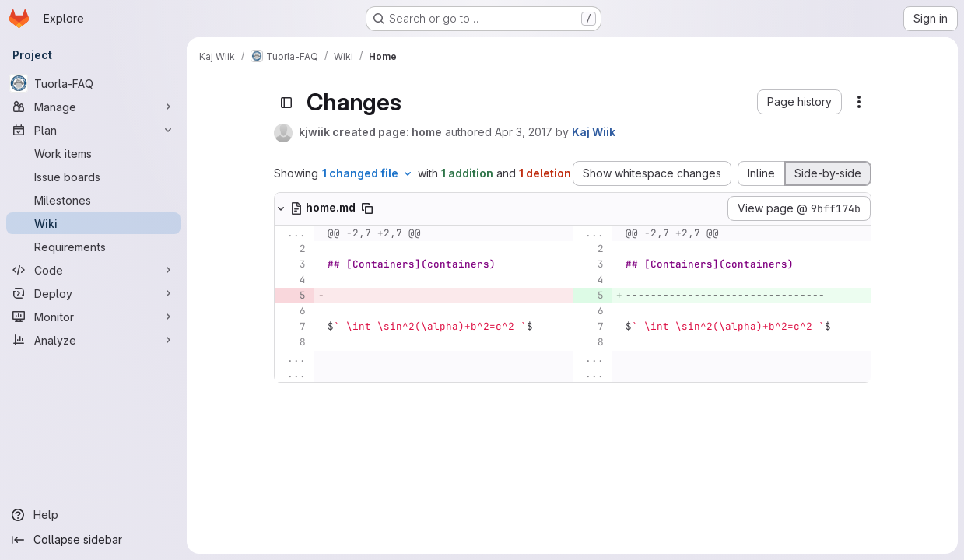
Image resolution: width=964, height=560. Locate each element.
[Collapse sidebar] (93, 540)
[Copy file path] (367, 208)
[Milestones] (93, 200)
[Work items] (93, 153)
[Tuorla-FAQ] (93, 83)
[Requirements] (93, 247)
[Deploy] (93, 293)
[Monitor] (93, 317)
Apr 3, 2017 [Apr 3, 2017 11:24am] (524, 132)
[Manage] (93, 107)
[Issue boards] (93, 177)
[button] (799, 102)
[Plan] (93, 130)
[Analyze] (93, 340)
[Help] (93, 515)
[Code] (93, 270)
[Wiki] (93, 223)
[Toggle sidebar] (286, 103)
